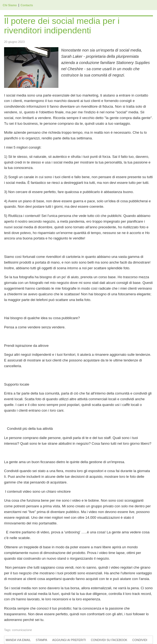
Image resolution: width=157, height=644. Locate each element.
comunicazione (22, 630)
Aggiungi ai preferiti (69, 640)
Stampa (42, 640)
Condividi (140, 640)
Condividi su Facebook (109, 640)
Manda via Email (18, 640)
